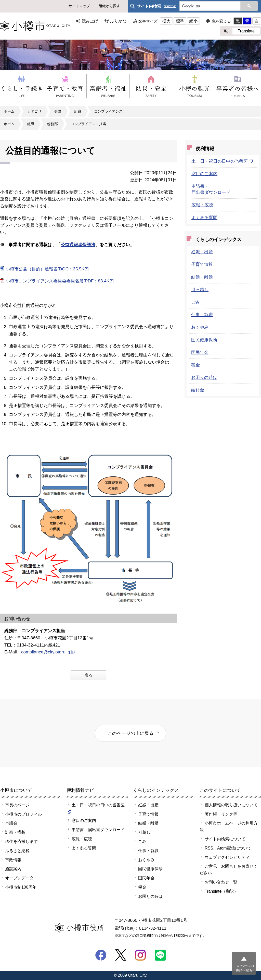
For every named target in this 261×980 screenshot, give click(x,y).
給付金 (198, 390)
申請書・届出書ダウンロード (98, 830)
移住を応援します (21, 841)
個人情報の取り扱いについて (231, 805)
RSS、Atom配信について (228, 848)
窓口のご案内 (204, 174)
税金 (195, 365)
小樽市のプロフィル (23, 814)
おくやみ (200, 327)
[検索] (210, 6)
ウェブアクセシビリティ (227, 857)
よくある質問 (204, 218)
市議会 (11, 823)
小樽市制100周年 (21, 887)
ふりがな (118, 21)
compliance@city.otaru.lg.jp (48, 652)
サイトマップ (79, 6)
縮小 (193, 21)
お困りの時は (204, 377)
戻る (88, 675)
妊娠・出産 (202, 252)
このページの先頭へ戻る (244, 968)
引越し (144, 832)
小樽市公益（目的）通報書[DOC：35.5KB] (47, 269)
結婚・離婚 (202, 277)
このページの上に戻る (130, 733)
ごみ (195, 302)
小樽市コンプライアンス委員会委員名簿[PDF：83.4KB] (60, 281)
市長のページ (17, 805)
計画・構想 (15, 832)
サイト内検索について (225, 839)
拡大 (166, 21)
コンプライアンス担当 (88, 124)
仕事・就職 (202, 315)
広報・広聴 (202, 205)
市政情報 (13, 860)
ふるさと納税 (17, 851)
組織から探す (109, 6)
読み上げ (90, 21)
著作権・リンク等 (221, 814)
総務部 (53, 124)
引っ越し (200, 290)
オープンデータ (19, 878)
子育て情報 (202, 264)
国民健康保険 (204, 340)
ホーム (9, 111)
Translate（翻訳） (221, 891)
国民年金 (200, 352)
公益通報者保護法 (78, 245)
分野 (58, 111)
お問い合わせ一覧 (221, 882)
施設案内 (13, 869)
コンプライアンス (108, 111)
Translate (246, 31)
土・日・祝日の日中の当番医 (222, 161)
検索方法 (170, 6)
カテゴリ (34, 111)
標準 (180, 21)
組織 (78, 111)
